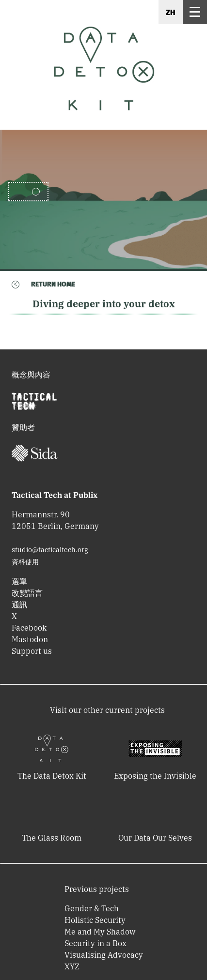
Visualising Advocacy (104, 955)
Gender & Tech (92, 908)
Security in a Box (96, 943)
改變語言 (27, 593)
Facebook (29, 628)
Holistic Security (95, 920)
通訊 (19, 604)
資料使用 (25, 562)
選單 (19, 581)
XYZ (72, 966)
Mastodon (30, 639)
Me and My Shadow (100, 932)
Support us (32, 651)
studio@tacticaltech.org (50, 550)
